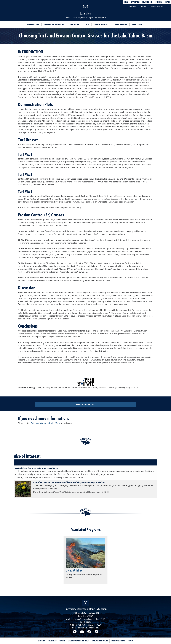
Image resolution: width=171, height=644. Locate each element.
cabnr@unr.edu (85, 622)
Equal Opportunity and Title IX (79, 641)
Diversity (41, 641)
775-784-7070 (80, 625)
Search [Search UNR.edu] (167, 2)
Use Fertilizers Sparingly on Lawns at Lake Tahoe (36, 468)
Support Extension (157, 6)
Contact (62, 641)
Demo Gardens (121, 24)
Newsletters (135, 2)
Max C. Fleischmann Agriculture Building (80, 619)
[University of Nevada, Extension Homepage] (85, 603)
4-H (87, 24)
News (126, 2)
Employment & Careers (100, 641)
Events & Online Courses (54, 24)
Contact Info (133, 6)
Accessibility (52, 641)
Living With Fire (74, 570)
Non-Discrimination (118, 641)
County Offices (138, 24)
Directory (144, 6)
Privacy (130, 641)
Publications (75, 24)
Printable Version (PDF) (85, 405)
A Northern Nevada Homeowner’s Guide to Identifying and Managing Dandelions (69, 482)
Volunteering (147, 2)
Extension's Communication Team (46, 423)
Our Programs (33, 24)
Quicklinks (158, 2)
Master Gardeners (102, 24)
